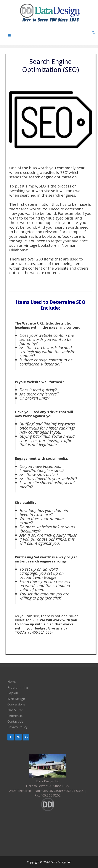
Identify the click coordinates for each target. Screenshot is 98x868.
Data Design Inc (61, 862)
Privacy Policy (17, 727)
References (15, 716)
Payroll (13, 693)
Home (12, 682)
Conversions (16, 704)
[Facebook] (11, 737)
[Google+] (18, 737)
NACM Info (15, 710)
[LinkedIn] (26, 737)
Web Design (16, 699)
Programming (18, 687)
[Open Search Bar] (93, 33)
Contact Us (15, 721)
